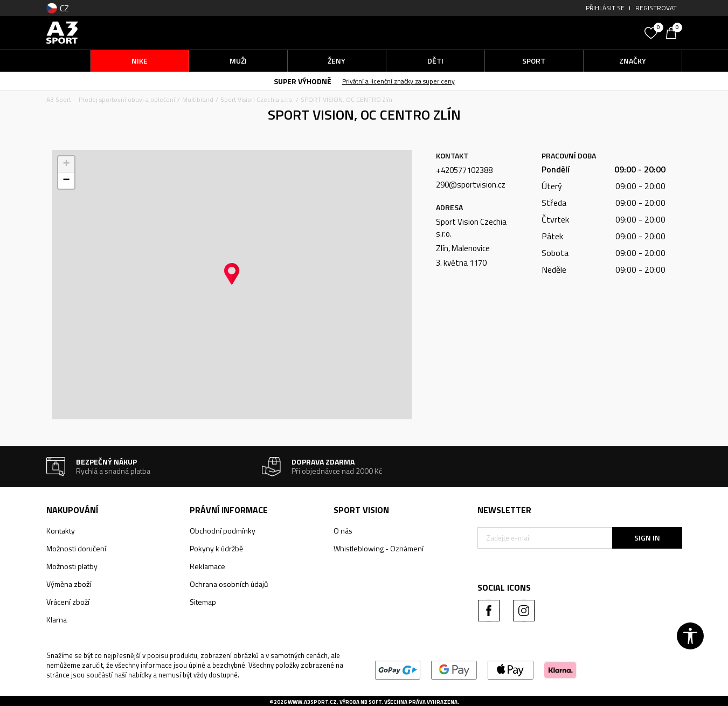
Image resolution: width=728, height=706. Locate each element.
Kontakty (61, 531)
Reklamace (207, 566)
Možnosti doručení (76, 548)
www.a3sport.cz (312, 702)
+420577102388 (464, 170)
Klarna (57, 620)
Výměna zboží (69, 584)
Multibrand (198, 99)
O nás (343, 531)
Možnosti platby (72, 566)
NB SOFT (371, 702)
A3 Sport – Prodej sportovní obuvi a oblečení (111, 99)
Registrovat (656, 8)
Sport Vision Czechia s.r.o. (257, 99)
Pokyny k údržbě (216, 548)
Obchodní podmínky (223, 531)
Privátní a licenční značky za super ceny (398, 81)
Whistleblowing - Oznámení (379, 548)
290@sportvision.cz (471, 185)
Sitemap (203, 602)
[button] (558, 33)
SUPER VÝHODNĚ (303, 81)
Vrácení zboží (68, 602)
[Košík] (674, 32)
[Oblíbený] (653, 32)
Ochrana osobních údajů (229, 584)
